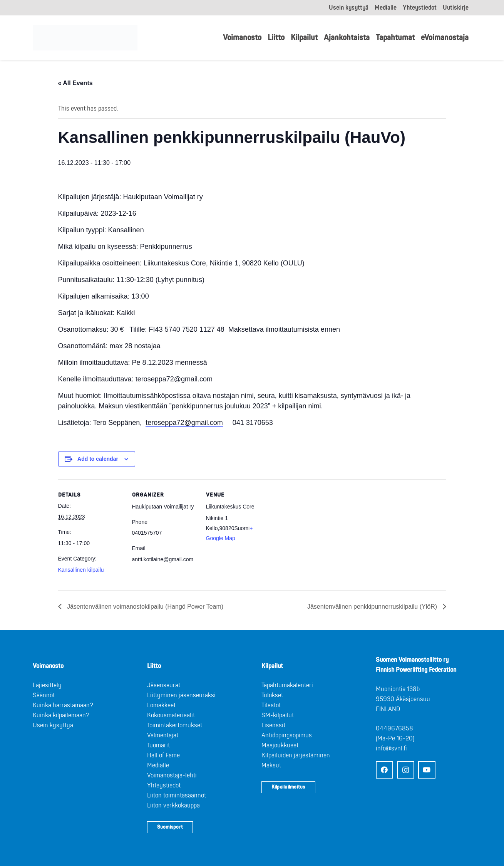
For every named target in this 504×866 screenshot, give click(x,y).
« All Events (75, 83)
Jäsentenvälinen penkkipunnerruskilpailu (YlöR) (373, 607)
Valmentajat (163, 735)
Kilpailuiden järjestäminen (296, 755)
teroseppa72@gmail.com (174, 379)
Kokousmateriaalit (171, 715)
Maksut (271, 765)
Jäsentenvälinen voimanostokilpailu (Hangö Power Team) (145, 607)
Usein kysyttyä (53, 725)
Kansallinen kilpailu (81, 570)
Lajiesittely (47, 685)
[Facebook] (384, 770)
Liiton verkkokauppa (173, 806)
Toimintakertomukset (175, 725)
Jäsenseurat (164, 685)
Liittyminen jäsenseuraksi (181, 695)
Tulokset (272, 695)
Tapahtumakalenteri (287, 685)
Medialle (158, 765)
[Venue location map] (321, 532)
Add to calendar (98, 459)
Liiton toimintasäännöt (177, 796)
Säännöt (44, 695)
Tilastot (271, 705)
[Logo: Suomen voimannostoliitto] (87, 38)
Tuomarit (158, 745)
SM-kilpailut (278, 715)
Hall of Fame (163, 755)
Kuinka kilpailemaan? (61, 715)
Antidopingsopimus (287, 735)
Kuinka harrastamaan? (63, 705)
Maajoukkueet (280, 745)
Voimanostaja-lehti (172, 775)
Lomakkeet (161, 705)
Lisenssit (273, 725)
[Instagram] (406, 770)
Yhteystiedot (164, 785)
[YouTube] (427, 770)
